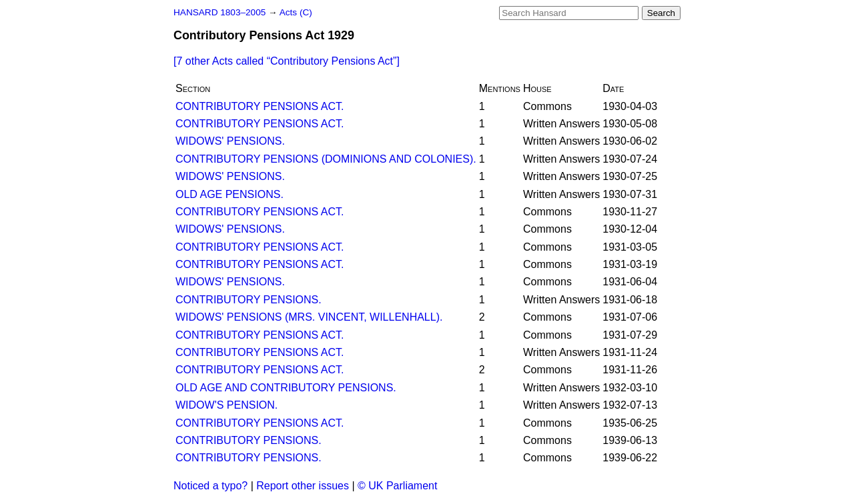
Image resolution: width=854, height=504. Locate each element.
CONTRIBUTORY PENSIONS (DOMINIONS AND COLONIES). (326, 159)
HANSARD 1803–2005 (220, 12)
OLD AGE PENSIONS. (230, 194)
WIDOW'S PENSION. (227, 405)
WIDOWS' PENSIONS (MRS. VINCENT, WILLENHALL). (309, 317)
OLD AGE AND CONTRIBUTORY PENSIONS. (286, 388)
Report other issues (303, 486)
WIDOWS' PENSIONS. (230, 141)
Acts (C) (296, 12)
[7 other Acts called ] (287, 61)
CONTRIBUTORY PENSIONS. (249, 300)
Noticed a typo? (210, 486)
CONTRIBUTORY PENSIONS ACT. (260, 106)
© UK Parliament (397, 486)
